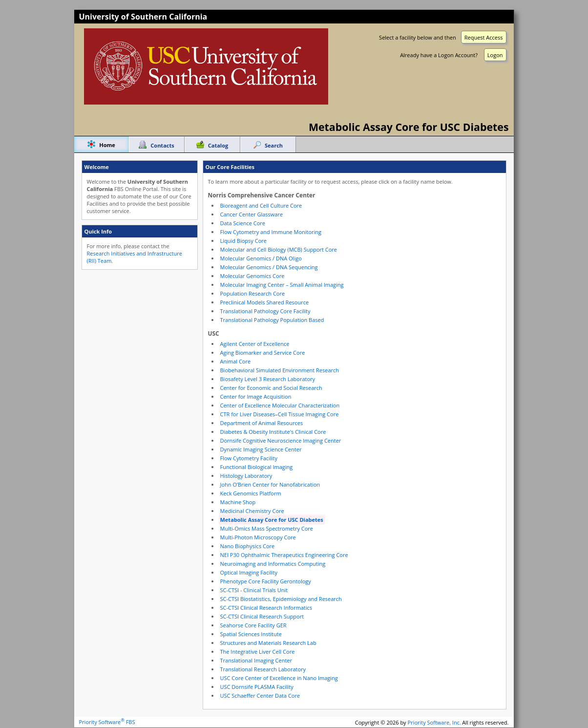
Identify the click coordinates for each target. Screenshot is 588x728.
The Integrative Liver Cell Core (258, 652)
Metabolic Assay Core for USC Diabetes (272, 520)
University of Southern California (143, 17)
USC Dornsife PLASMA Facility (257, 687)
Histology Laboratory (246, 476)
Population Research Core (253, 293)
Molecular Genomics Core (252, 276)
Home (107, 145)
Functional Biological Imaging (257, 467)
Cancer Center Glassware (252, 214)
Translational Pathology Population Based (272, 320)
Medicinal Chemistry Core (252, 511)
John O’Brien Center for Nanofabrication (270, 484)
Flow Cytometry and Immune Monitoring (271, 232)
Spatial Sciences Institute (251, 634)
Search (274, 145)
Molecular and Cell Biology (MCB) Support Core (279, 249)
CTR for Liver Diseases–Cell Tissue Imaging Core (280, 414)
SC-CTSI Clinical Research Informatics (266, 608)
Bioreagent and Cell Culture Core (261, 205)
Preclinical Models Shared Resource (265, 302)
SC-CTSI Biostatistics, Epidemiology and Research (281, 599)
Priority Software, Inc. (434, 722)
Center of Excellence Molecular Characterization (280, 405)
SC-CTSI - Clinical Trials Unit (254, 590)
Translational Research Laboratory (263, 669)
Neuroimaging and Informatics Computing (273, 564)
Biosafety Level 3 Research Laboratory (268, 379)
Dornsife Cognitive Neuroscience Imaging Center (281, 440)
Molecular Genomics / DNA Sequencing (269, 267)
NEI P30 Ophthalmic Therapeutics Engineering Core (284, 555)
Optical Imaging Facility (249, 572)
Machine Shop (238, 502)
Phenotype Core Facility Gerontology (266, 581)
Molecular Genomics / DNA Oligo (261, 258)
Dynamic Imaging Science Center (261, 449)
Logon (495, 55)
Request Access (484, 37)
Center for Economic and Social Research (271, 388)
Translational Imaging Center (256, 660)
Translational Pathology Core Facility (265, 311)
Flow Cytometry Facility (249, 458)
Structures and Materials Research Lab (268, 643)
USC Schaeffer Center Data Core (260, 696)
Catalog (218, 145)
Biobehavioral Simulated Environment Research (280, 370)
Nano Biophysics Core (248, 546)
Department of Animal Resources (262, 423)
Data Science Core (243, 223)
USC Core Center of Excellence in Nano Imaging (279, 678)
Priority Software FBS (107, 722)
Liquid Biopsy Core (243, 241)
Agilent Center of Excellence (255, 344)
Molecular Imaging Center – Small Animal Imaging (282, 285)
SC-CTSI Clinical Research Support (262, 616)
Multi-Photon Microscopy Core (258, 537)
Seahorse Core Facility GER (253, 625)
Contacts (162, 145)
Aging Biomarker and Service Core (263, 353)
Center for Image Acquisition (256, 396)
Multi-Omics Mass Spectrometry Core (267, 528)
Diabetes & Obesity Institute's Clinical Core (273, 432)
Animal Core (236, 361)
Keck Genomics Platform (251, 493)
